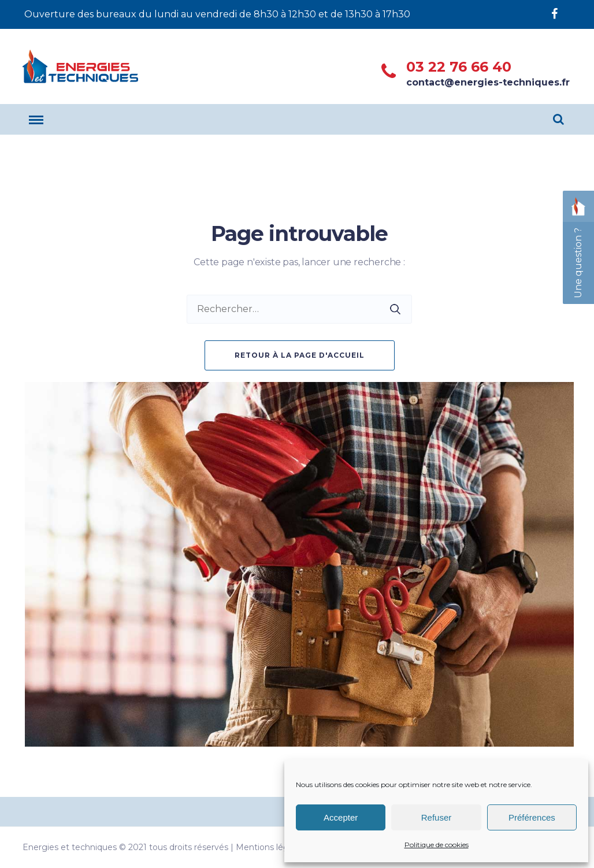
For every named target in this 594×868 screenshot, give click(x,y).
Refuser (437, 817)
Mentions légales (270, 847)
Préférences (532, 817)
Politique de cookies (437, 845)
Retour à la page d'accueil (300, 355)
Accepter (341, 817)
